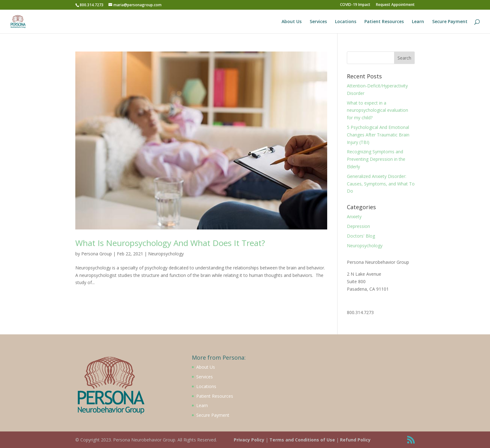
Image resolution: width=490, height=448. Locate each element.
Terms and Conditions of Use (302, 440)
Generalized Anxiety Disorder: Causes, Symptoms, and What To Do (381, 184)
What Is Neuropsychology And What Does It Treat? (170, 243)
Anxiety (354, 217)
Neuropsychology (166, 254)
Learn (418, 22)
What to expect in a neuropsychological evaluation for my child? (377, 110)
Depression (358, 226)
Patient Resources (384, 22)
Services (318, 22)
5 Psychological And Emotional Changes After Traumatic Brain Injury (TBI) (378, 135)
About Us (292, 22)
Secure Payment (450, 22)
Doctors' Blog (361, 236)
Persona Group (97, 254)
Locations (346, 22)
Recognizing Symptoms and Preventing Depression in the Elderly (376, 159)
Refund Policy (355, 440)
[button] (10, 9)
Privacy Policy (249, 440)
